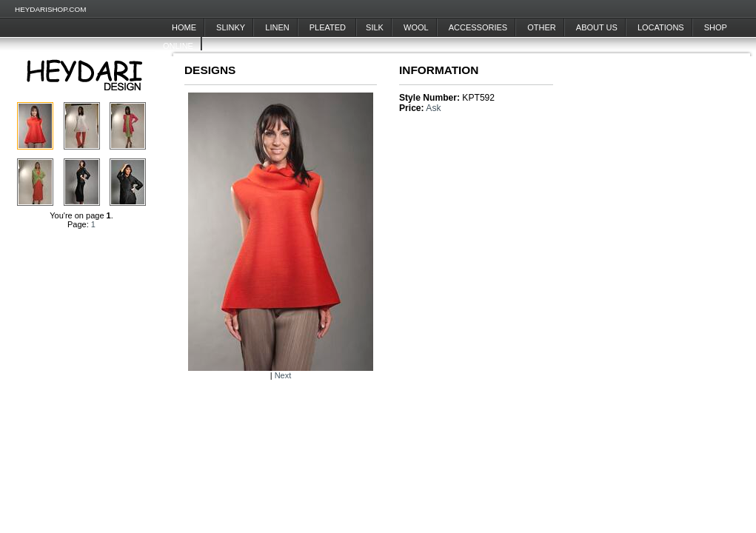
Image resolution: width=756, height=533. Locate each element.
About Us (597, 27)
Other (542, 27)
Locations (661, 27)
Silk (375, 27)
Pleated (329, 27)
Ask (433, 108)
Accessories (478, 27)
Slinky (231, 27)
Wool (416, 27)
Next (283, 375)
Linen (277, 27)
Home (184, 27)
